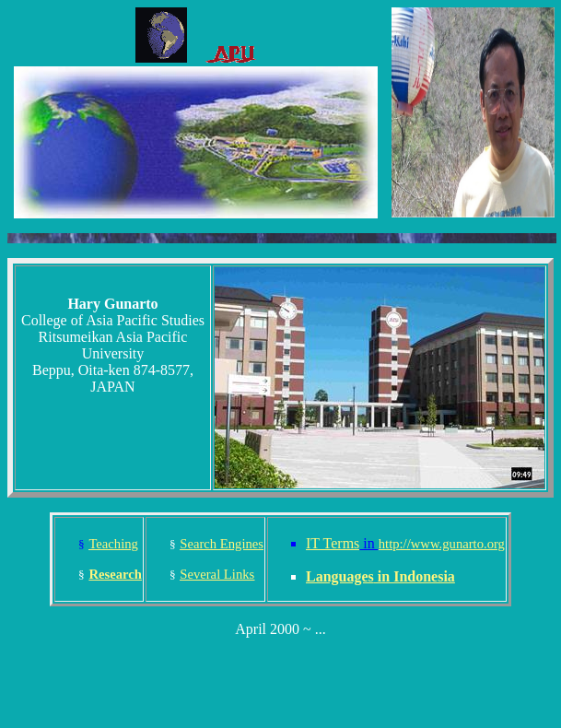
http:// (442, 544)
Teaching (113, 544)
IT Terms (333, 543)
